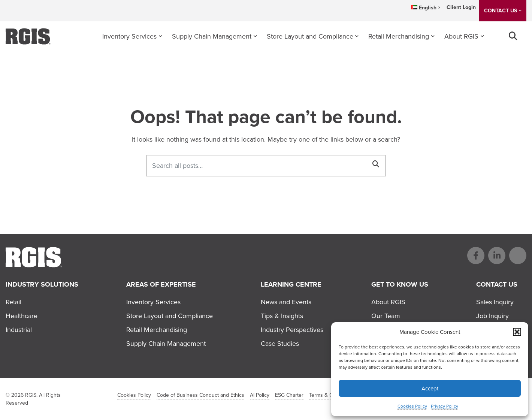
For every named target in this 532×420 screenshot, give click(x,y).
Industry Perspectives (292, 330)
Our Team (386, 316)
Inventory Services (129, 36)
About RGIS (461, 36)
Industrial (19, 330)
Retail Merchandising (399, 36)
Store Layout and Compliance (310, 36)
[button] (517, 332)
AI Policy (260, 395)
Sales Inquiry (495, 302)
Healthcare (22, 316)
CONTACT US (501, 11)
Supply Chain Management (212, 36)
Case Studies (280, 344)
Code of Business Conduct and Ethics (200, 395)
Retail (13, 302)
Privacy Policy (445, 406)
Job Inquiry (492, 316)
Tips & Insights (282, 316)
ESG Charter (289, 395)
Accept (430, 389)
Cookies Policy (412, 406)
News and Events (286, 302)
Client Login (461, 7)
